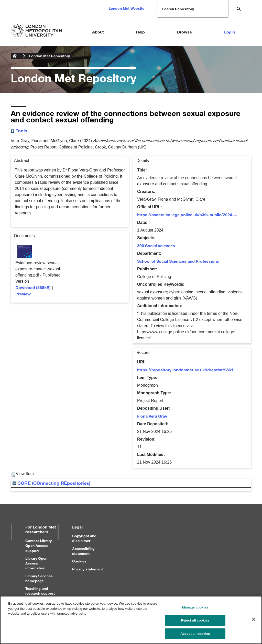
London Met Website (127, 8)
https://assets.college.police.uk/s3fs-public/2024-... (187, 215)
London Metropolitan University (15, 56)
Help (140, 32)
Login (230, 32)
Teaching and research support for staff (40, 593)
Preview (23, 294)
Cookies (79, 561)
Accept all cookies (195, 636)
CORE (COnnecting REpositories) (51, 483)
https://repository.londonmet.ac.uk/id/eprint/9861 (185, 370)
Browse (184, 32)
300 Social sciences (156, 245)
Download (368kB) (33, 287)
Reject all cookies (195, 623)
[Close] (254, 623)
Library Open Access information (36, 563)
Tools (19, 131)
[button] (13, 474)
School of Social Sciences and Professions (178, 261)
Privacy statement (88, 569)
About (98, 32)
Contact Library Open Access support (39, 545)
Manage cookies (195, 610)
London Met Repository (50, 56)
